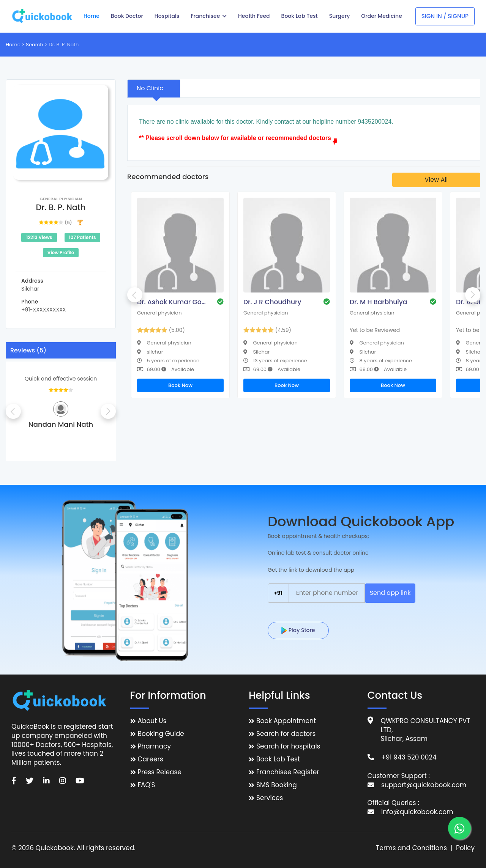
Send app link (390, 593)
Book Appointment (286, 721)
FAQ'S (147, 785)
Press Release (160, 772)
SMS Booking (277, 785)
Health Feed (254, 16)
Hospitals (167, 16)
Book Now (180, 385)
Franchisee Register (288, 772)
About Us (152, 721)
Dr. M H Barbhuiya (378, 302)
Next (108, 411)
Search (35, 45)
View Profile (61, 252)
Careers (151, 759)
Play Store (298, 630)
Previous (13, 411)
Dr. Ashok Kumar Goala (173, 302)
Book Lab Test (300, 16)
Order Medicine (382, 16)
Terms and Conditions (411, 848)
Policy (465, 848)
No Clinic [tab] (150, 88)
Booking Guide (161, 734)
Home (92, 16)
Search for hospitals (288, 746)
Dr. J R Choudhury (272, 302)
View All (436, 180)
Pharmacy (154, 746)
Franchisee (209, 16)
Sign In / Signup (445, 16)
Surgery (340, 16)
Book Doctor (127, 16)
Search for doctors (286, 734)
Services (270, 798)
